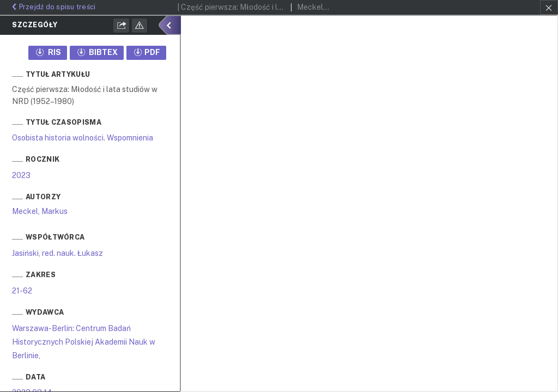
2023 (21, 175)
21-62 (22, 291)
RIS (48, 52)
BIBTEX (97, 52)
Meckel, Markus (40, 211)
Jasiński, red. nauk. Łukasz (57, 253)
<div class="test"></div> (369, 203)
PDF (146, 52)
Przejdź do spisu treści (52, 7)
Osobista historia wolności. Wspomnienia (83, 138)
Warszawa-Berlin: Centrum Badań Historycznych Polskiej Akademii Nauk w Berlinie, (84, 342)
